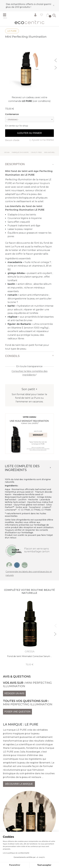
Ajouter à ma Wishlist (43, 140)
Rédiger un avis (14, 693)
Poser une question (17, 712)
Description (15, 164)
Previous (56, 60)
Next (56, 67)
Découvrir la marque (19, 784)
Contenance (12, 114)
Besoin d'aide (12, 140)
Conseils (12, 356)
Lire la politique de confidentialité (16, 853)
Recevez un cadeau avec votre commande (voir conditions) (29, 99)
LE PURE (12, 31)
